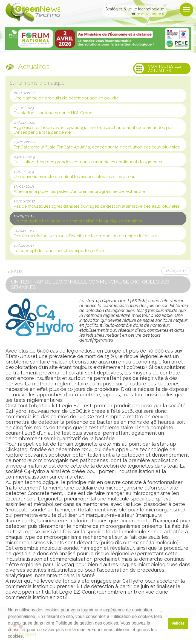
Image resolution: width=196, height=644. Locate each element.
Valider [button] (178, 623)
